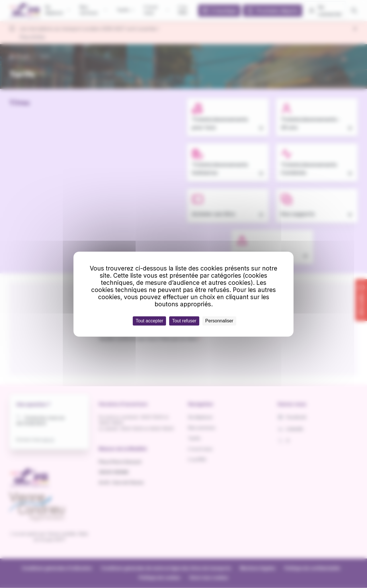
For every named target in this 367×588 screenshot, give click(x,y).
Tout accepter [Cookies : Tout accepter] (149, 321)
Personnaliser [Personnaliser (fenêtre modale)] (219, 321)
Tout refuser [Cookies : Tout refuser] (184, 321)
